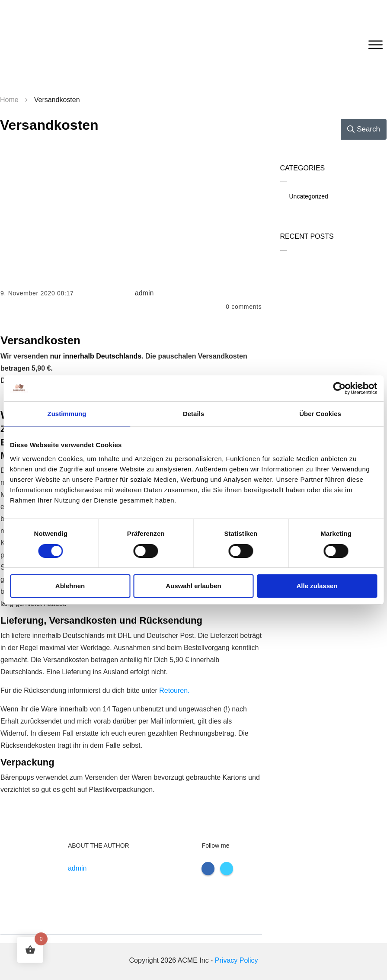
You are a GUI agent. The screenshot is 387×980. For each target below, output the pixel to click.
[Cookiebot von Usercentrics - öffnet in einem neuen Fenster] (339, 388)
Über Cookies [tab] (320, 414)
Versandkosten (49, 125)
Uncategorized (309, 196)
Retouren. (174, 690)
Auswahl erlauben (193, 586)
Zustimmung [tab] (67, 414)
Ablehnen (70, 586)
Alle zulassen (317, 586)
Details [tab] (193, 414)
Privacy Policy (237, 960)
